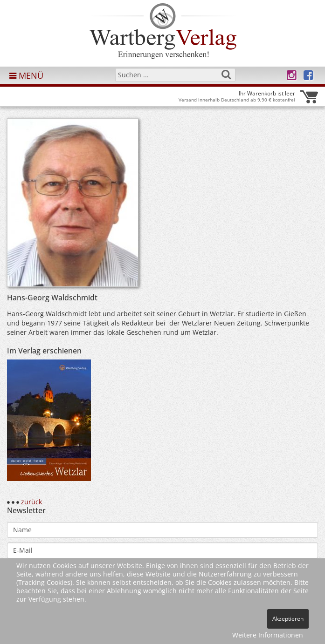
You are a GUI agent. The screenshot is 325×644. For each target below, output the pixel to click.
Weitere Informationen (268, 635)
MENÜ (26, 75)
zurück (31, 502)
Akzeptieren (288, 619)
